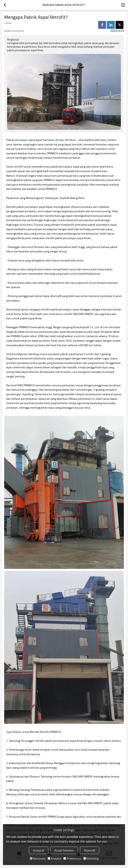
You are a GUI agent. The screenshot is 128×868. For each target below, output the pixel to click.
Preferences (72, 858)
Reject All (90, 850)
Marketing (91, 858)
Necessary (38, 858)
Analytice (55, 858)
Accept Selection (64, 850)
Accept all (39, 850)
